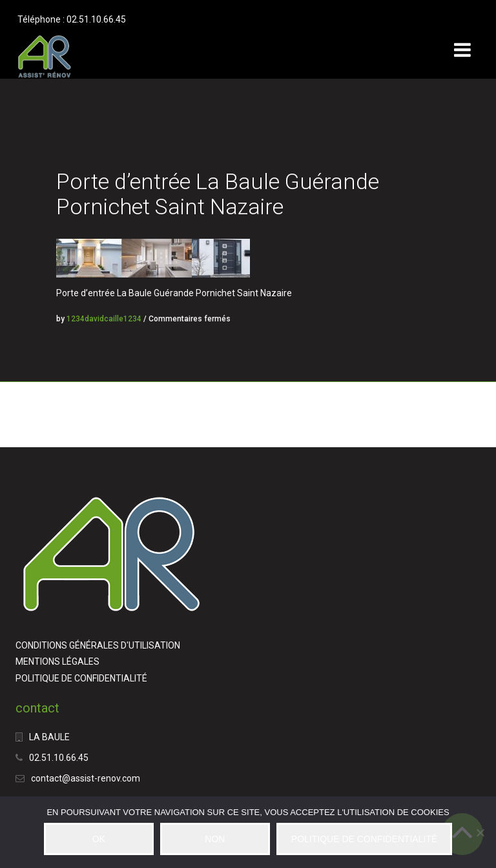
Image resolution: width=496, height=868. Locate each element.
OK (99, 839)
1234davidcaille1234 (104, 319)
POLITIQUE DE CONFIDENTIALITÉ (81, 678)
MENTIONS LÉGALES (57, 661)
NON (215, 839)
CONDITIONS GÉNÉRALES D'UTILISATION (98, 645)
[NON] (480, 833)
